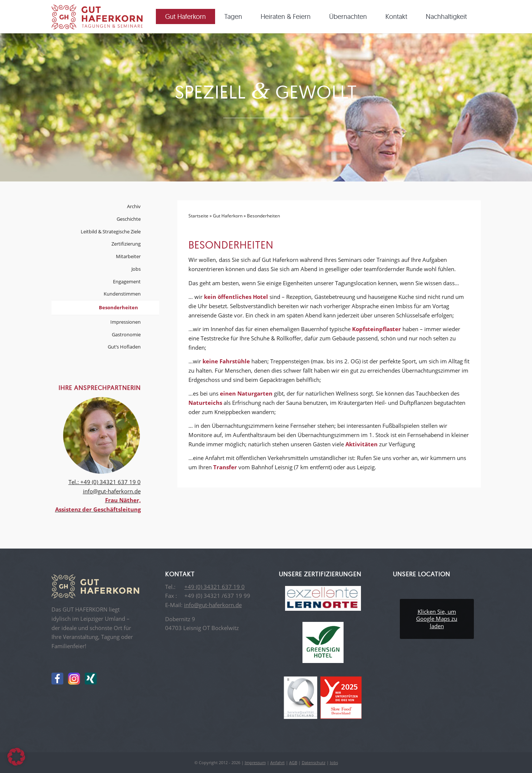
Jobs (136, 269)
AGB (293, 762)
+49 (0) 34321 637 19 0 (215, 587)
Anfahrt (277, 762)
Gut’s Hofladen (124, 347)
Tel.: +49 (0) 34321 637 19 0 (105, 482)
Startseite (198, 216)
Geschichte (129, 219)
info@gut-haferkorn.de (112, 491)
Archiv (134, 206)
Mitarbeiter (128, 256)
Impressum (255, 762)
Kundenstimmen (122, 294)
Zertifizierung (126, 244)
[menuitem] (188, 17)
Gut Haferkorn (228, 216)
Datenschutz (314, 762)
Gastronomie (126, 334)
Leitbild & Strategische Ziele (111, 231)
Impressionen (126, 322)
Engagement (127, 281)
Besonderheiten (118, 307)
